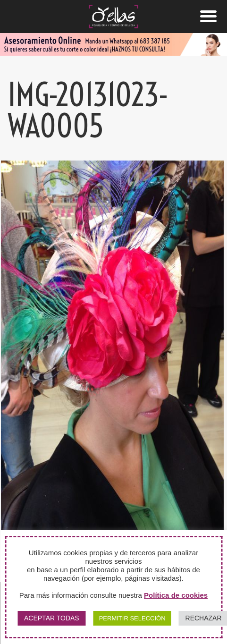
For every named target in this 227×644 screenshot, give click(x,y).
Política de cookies (176, 595)
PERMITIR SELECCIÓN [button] (132, 618)
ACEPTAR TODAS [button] (52, 618)
